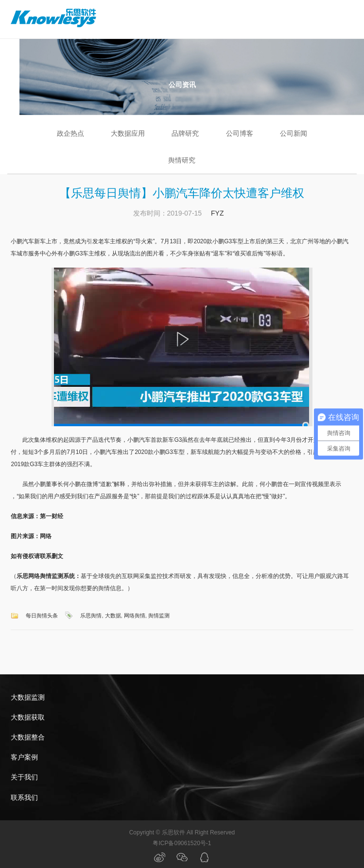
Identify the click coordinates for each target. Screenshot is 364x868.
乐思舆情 (91, 615)
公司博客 (240, 133)
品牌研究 (185, 133)
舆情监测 (159, 615)
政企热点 (70, 133)
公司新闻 (294, 133)
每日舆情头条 (42, 615)
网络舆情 (135, 615)
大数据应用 (128, 133)
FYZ (217, 213)
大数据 (113, 615)
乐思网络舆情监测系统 (46, 576)
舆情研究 (182, 160)
